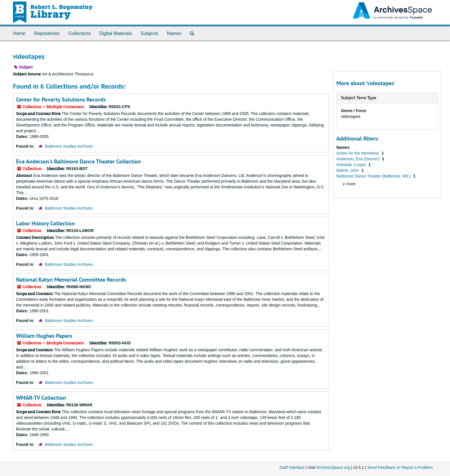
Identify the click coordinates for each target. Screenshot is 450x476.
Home (19, 33)
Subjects (149, 33)
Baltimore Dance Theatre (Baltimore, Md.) (374, 176)
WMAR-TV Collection (41, 398)
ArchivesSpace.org (333, 467)
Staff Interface (292, 467)
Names (174, 33)
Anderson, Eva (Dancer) (358, 159)
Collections (79, 33)
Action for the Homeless (358, 153)
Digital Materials (116, 33)
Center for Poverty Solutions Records (61, 100)
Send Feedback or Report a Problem (400, 467)
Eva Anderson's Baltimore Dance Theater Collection (78, 161)
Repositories (47, 33)
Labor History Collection (45, 223)
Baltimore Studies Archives (69, 146)
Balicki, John (348, 170)
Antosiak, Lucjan (352, 165)
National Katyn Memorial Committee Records (71, 280)
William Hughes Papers (44, 336)
